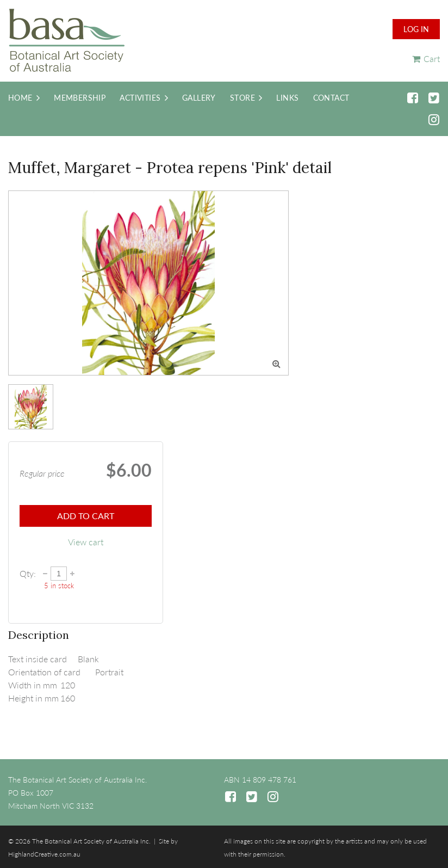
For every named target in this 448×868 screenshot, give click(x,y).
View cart (86, 542)
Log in (416, 29)
